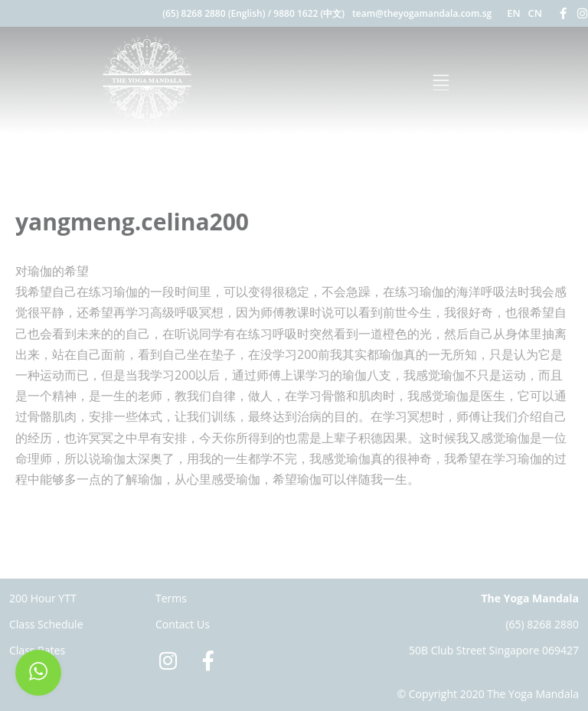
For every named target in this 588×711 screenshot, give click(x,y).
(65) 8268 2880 (542, 624)
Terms (171, 598)
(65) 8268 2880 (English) (214, 13)
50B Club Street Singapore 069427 (494, 650)
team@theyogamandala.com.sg (422, 13)
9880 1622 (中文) (309, 13)
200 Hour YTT (43, 598)
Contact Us (183, 624)
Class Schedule (46, 624)
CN (535, 13)
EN (513, 13)
